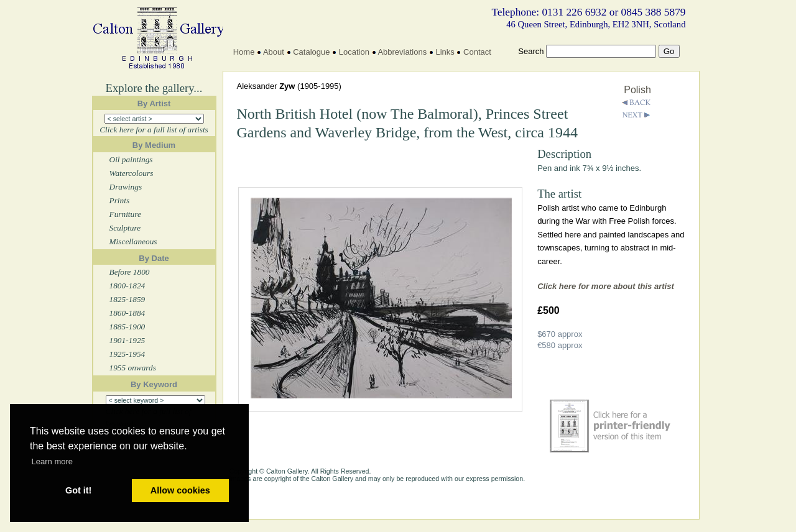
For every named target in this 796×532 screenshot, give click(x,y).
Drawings (126, 187)
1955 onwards (133, 368)
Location (354, 52)
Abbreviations (402, 52)
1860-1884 (127, 313)
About (274, 52)
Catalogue (311, 52)
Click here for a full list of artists (154, 130)
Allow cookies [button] (180, 490)
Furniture (125, 214)
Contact (477, 52)
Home (244, 52)
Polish (637, 90)
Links (445, 52)
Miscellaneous (133, 241)
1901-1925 (127, 340)
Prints (120, 200)
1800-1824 (127, 286)
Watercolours (132, 173)
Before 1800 (130, 272)
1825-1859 (127, 299)
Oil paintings (131, 159)
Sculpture (125, 228)
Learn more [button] (52, 461)
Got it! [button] (78, 490)
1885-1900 (127, 327)
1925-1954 (127, 354)
